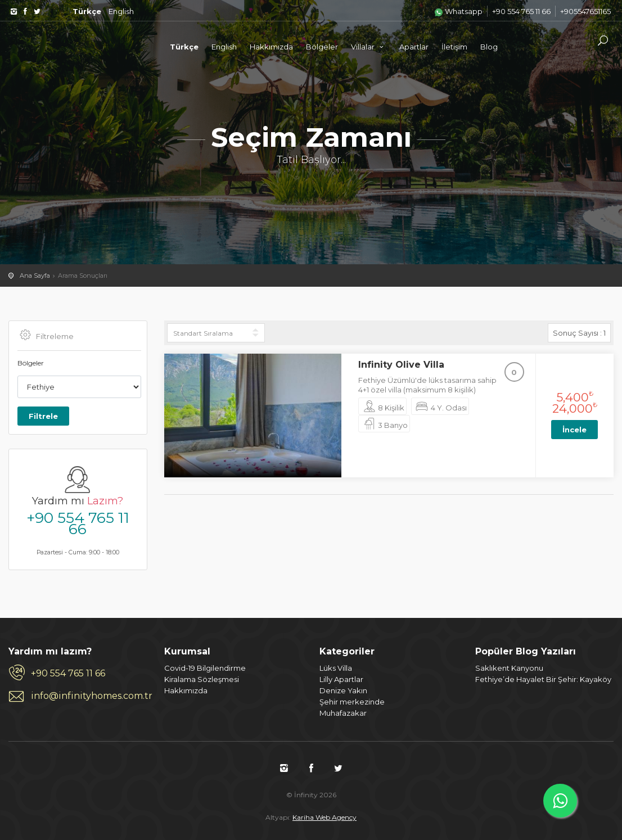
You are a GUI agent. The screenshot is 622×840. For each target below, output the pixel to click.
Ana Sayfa (35, 276)
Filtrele (43, 416)
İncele (574, 430)
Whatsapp (458, 11)
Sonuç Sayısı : (579, 333)
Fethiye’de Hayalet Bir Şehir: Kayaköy (543, 679)
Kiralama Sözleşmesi (202, 679)
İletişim (454, 47)
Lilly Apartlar (341, 679)
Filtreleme (46, 336)
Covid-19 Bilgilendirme (205, 668)
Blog (489, 47)
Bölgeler (322, 47)
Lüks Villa (336, 668)
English (121, 11)
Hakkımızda (271, 47)
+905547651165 (585, 11)
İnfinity (79, 46)
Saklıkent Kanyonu (509, 668)
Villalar (369, 47)
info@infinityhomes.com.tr (89, 696)
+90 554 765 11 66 (521, 11)
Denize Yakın (343, 690)
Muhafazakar (343, 713)
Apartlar (414, 47)
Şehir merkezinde (352, 702)
